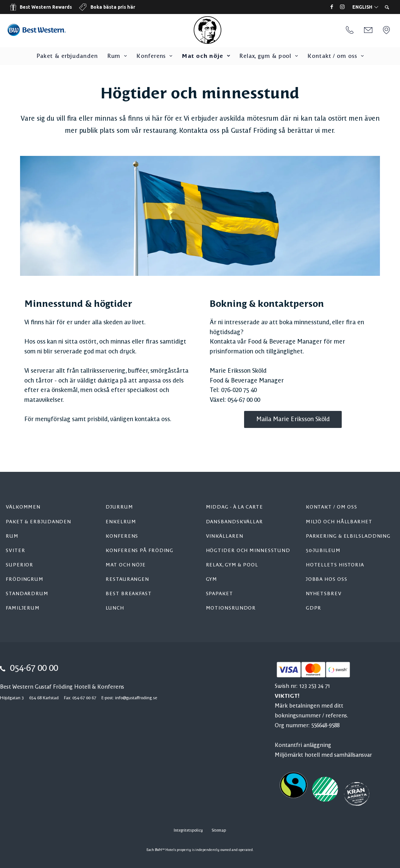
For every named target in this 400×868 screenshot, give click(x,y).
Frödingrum (25, 579)
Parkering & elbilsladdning (348, 536)
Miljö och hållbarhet (339, 522)
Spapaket (219, 594)
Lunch (115, 608)
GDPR (314, 608)
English (365, 7)
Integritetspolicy (188, 831)
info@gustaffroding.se (136, 698)
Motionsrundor (231, 608)
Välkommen (23, 507)
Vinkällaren (225, 536)
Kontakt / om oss (332, 56)
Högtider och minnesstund (248, 551)
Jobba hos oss (327, 579)
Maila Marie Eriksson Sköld (293, 419)
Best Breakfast (129, 594)
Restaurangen (127, 579)
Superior (19, 565)
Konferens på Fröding (139, 551)
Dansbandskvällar (234, 522)
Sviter (15, 551)
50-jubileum (323, 551)
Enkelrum (121, 522)
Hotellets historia (335, 565)
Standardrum (27, 594)
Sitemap (219, 831)
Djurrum (119, 507)
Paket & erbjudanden (67, 56)
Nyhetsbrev (324, 594)
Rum (114, 56)
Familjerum (23, 608)
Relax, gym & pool (265, 56)
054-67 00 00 (34, 669)
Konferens (151, 56)
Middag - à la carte (234, 507)
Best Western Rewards (46, 7)
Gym (212, 579)
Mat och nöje (202, 56)
